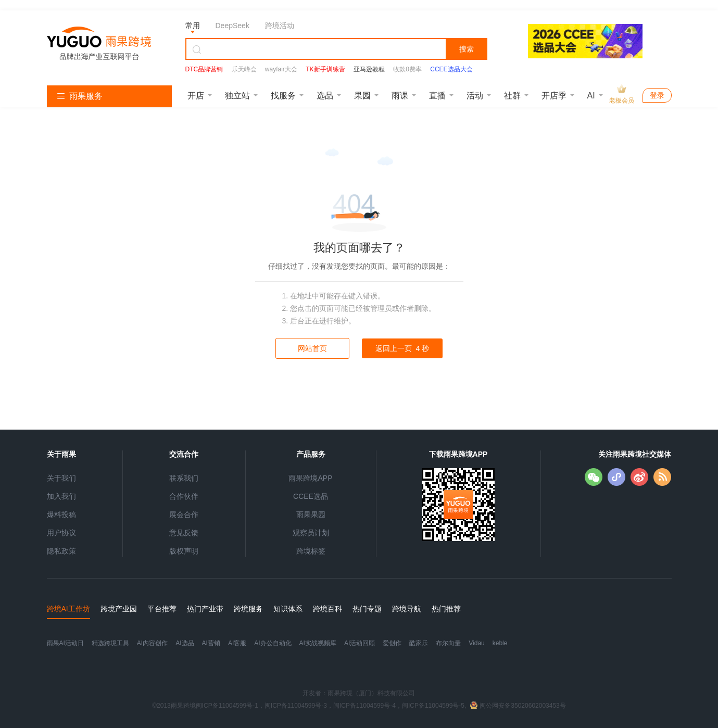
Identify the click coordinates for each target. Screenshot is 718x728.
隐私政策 (61, 551)
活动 (475, 96)
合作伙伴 (184, 496)
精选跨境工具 (110, 643)
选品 (325, 96)
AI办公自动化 (273, 643)
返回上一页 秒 (402, 348)
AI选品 (185, 643)
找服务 (283, 96)
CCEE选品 (311, 496)
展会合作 (184, 514)
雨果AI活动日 (65, 643)
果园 (362, 96)
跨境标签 (311, 551)
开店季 (554, 96)
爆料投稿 (61, 514)
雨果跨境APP (310, 478)
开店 (196, 96)
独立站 (237, 96)
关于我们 (61, 478)
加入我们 (61, 496)
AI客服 (237, 643)
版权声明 (184, 551)
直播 (437, 96)
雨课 (400, 96)
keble (500, 643)
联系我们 (184, 478)
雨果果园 (311, 514)
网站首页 (312, 348)
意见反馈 (184, 533)
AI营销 (211, 643)
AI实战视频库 (318, 643)
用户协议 (61, 533)
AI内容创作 (152, 643)
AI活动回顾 (360, 643)
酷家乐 (419, 643)
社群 (512, 96)
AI (591, 96)
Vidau (476, 643)
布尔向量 (448, 643)
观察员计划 (311, 533)
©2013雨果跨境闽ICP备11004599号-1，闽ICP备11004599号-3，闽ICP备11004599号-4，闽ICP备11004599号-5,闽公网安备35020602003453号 (359, 706)
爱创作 (392, 643)
